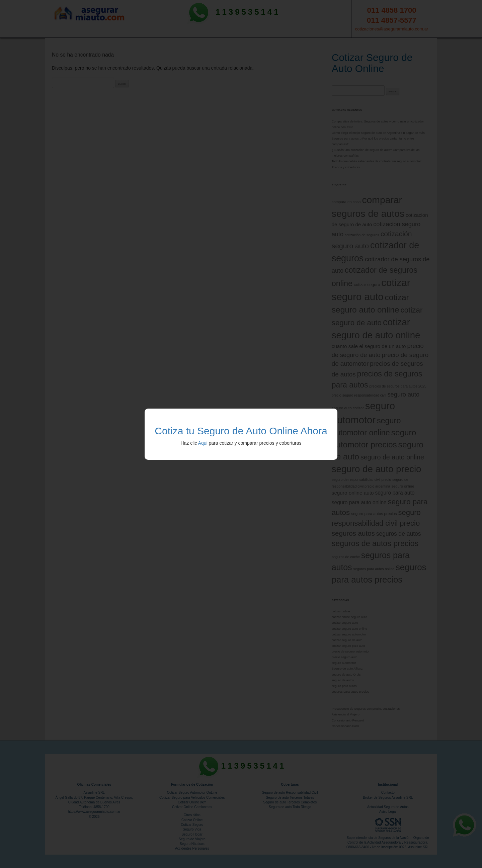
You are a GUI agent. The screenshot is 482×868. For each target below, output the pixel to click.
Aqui (203, 443)
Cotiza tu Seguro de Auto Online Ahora (241, 431)
